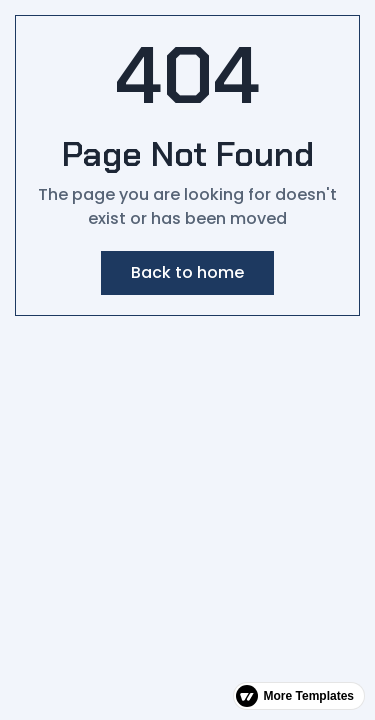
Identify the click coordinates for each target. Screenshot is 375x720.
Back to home (187, 272)
